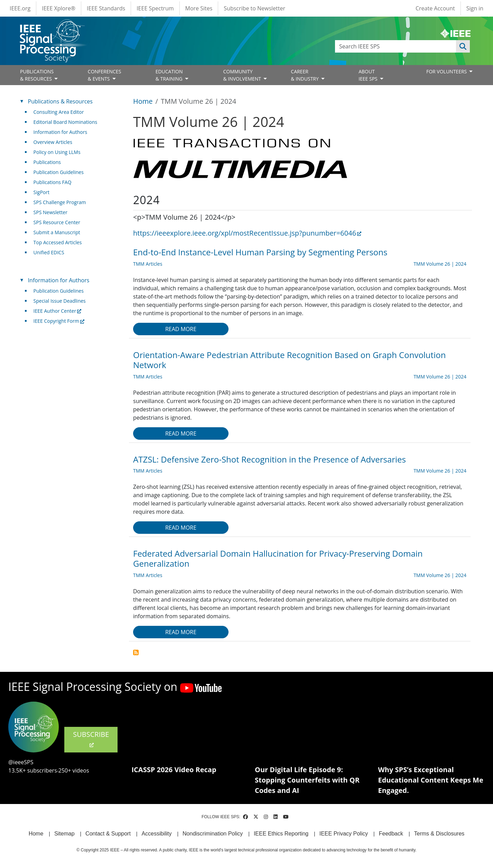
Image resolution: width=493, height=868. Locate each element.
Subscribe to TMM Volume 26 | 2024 (136, 652)
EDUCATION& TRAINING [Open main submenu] (170, 75)
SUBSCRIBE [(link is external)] (91, 739)
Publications (47, 162)
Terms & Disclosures (439, 834)
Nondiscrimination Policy (213, 834)
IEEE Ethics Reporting (281, 834)
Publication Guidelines (59, 172)
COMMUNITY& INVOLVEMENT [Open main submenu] (243, 75)
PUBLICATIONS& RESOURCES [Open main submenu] (37, 75)
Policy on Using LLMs (57, 152)
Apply (463, 46)
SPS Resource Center (57, 222)
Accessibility (156, 834)
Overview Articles (53, 142)
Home (143, 101)
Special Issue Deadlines (60, 301)
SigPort (41, 192)
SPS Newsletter (50, 212)
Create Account (435, 8)
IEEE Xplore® (59, 8)
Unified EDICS (49, 252)
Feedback (391, 834)
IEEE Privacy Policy (344, 834)
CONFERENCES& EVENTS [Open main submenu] (105, 75)
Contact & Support (108, 834)
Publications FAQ (53, 182)
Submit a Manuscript (57, 232)
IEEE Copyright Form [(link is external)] (59, 321)
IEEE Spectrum (155, 8)
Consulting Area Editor (59, 112)
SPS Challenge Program (60, 202)
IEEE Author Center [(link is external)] (58, 311)
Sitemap (64, 834)
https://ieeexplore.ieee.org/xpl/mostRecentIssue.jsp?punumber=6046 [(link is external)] (247, 233)
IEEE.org (20, 8)
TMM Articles (148, 264)
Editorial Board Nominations (66, 122)
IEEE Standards (106, 8)
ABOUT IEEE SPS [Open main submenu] (369, 75)
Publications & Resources (60, 101)
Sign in (475, 8)
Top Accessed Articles (58, 242)
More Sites (199, 8)
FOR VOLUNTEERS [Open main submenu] (447, 71)
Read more (181, 329)
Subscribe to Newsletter (254, 8)
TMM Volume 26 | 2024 (440, 264)
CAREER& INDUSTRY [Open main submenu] (305, 75)
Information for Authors (61, 132)
